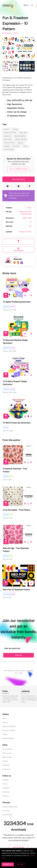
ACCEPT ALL (8, 864)
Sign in (26, 5)
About (4, 718)
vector (25, 146)
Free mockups (7, 815)
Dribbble (5, 780)
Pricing (5, 734)
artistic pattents (9, 143)
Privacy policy (7, 749)
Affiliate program (8, 738)
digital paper (23, 133)
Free (11, 476)
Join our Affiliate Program (19, 169)
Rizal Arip (18, 259)
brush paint (16, 146)
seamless (15, 129)
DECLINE (20, 864)
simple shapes (8, 140)
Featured (12, 307)
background (7, 136)
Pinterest (6, 796)
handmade (20, 143)
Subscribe (18, 655)
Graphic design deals (10, 807)
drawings (7, 146)
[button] (32, 5)
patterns (6, 129)
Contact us (6, 769)
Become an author (9, 730)
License (5, 761)
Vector (16, 33)
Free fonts (6, 811)
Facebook (6, 792)
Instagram (6, 788)
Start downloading (9, 726)
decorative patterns (10, 133)
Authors (5, 722)
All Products (7, 33)
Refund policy (7, 757)
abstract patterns (21, 140)
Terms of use (7, 753)
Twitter (5, 784)
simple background (20, 136)
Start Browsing (18, 847)
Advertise (6, 765)
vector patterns (9, 150)
